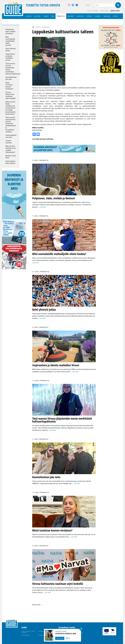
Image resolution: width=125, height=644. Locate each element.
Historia (29, 16)
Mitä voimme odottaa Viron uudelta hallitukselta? (11, 149)
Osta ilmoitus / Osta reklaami (28, 632)
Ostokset (89, 16)
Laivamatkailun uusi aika (11, 136)
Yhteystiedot (26, 635)
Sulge (81, 629)
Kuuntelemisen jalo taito (11, 78)
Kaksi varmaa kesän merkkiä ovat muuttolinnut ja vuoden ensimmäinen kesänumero (10, 108)
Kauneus (98, 16)
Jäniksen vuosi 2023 (11, 157)
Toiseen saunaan (9, 142)
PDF (69, 638)
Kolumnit (71, 16)
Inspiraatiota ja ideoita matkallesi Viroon (10, 57)
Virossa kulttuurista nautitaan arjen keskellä (10, 95)
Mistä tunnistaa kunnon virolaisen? (10, 86)
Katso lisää (36, 605)
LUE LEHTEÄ (60, 638)
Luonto (115, 16)
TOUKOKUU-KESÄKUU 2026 (66, 634)
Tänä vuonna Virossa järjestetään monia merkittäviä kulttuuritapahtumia (13, 69)
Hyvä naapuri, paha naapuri (11, 162)
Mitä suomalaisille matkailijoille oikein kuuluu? (10, 41)
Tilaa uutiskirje (93, 11)
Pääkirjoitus (61, 16)
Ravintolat (80, 16)
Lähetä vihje (104, 11)
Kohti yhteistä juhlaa (11, 50)
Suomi (88, 5)
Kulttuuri (37, 16)
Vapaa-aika (107, 16)
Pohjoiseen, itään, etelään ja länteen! (10, 31)
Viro (53, 16)
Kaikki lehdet (115, 11)
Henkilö (46, 16)
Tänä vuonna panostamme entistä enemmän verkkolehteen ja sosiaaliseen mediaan (11, 125)
